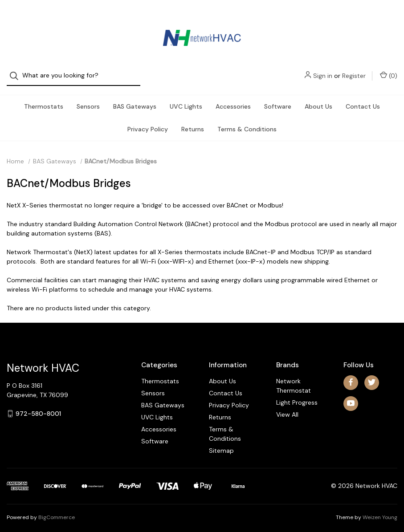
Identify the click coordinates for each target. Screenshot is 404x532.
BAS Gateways (135, 98)
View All (287, 406)
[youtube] (351, 396)
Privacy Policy (148, 121)
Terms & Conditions (247, 121)
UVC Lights (186, 98)
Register (354, 19)
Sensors (88, 98)
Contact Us (363, 98)
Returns (193, 121)
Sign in (323, 19)
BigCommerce (57, 509)
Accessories (233, 98)
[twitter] (372, 375)
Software (278, 98)
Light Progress (297, 394)
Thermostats (44, 98)
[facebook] (351, 375)
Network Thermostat (294, 378)
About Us (318, 98)
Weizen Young (380, 509)
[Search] (17, 19)
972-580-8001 (38, 406)
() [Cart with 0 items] (389, 18)
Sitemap (221, 443)
